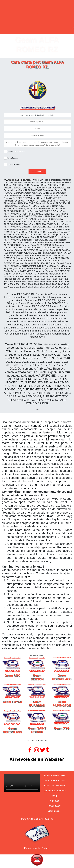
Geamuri (41, 28)
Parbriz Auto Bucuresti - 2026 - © (37, 819)
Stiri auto (55, 801)
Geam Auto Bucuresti (55, 786)
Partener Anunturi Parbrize (37, 848)
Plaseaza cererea (37, 171)
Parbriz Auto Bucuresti (55, 775)
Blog (55, 796)
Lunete (27, 28)
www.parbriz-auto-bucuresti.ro (18, 180)
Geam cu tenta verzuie (16, 152)
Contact (55, 28)
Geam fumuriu (12, 158)
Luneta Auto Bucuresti (55, 781)
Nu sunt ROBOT (13, 165)
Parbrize (14, 28)
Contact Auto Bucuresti (55, 791)
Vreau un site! (55, 811)
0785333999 (55, 806)
